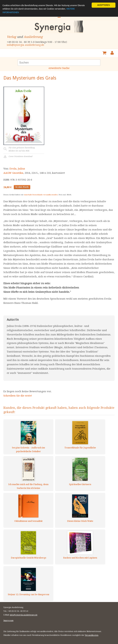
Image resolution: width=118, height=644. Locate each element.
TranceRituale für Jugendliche (80, 448)
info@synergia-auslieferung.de (26, 45)
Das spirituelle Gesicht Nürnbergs (28, 558)
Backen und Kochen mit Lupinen (80, 558)
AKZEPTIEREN (104, 5)
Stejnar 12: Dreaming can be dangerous (28, 594)
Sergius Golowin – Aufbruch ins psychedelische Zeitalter (28, 450)
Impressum (8, 621)
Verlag (11, 37)
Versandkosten (92, 635)
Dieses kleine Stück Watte (80, 521)
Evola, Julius (17, 169)
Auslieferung (33, 37)
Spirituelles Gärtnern (80, 484)
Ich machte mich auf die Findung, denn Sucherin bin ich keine (28, 486)
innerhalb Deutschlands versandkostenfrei (41, 195)
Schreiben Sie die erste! (18, 396)
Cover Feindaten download (20, 156)
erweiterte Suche (59, 68)
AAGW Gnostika (13, 173)
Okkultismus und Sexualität (28, 521)
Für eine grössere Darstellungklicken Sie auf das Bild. (22, 149)
